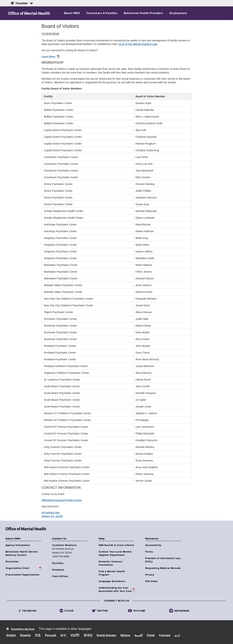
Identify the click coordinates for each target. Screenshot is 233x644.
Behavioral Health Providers (143, 13)
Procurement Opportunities (22, 575)
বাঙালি (75, 635)
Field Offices (60, 576)
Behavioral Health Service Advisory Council (22, 553)
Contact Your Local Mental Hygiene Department (115, 553)
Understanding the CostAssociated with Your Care (115, 590)
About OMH (72, 13)
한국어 (88, 635)
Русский (51, 635)
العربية (139, 635)
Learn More (48, 56)
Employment (178, 13)
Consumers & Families (102, 13)
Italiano (125, 635)
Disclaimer (12, 562)
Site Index (151, 581)
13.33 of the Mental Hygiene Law (138, 44)
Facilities (58, 563)
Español (25, 635)
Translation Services (23, 629)
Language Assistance (112, 581)
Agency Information (18, 545)
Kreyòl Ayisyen (106, 635)
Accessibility (153, 545)
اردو (177, 635)
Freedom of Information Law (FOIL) (163, 560)
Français (165, 635)
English (11, 635)
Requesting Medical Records (163, 568)
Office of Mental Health (29, 13)
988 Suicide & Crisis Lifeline (116, 545)
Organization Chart (17, 568)
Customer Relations (64, 545)
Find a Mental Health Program (112, 573)
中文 (38, 635)
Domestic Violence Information (110, 563)
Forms (149, 552)
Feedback (58, 570)
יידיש (63, 635)
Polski (151, 635)
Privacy (150, 575)
